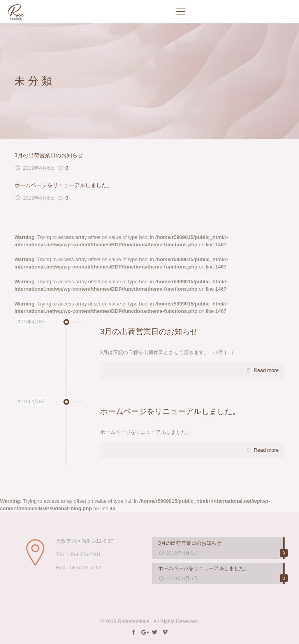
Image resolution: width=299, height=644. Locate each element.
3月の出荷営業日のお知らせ (49, 155)
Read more (266, 370)
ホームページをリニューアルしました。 (63, 185)
